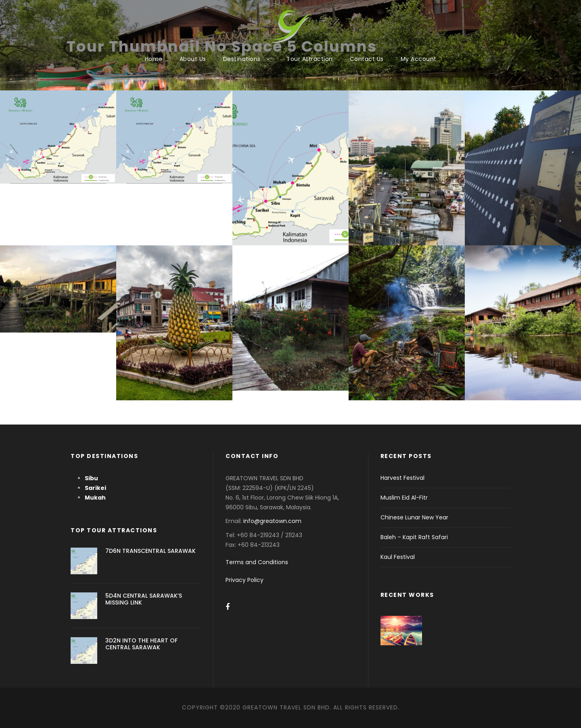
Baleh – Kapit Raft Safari (414, 537)
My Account (419, 59)
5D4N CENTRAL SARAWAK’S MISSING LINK (144, 599)
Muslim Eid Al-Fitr (404, 498)
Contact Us (367, 59)
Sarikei (95, 488)
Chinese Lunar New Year (414, 517)
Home (154, 59)
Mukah (95, 498)
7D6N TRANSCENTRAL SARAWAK (150, 551)
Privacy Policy (245, 580)
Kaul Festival (398, 557)
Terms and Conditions (257, 562)
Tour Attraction (310, 59)
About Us (193, 59)
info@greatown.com (273, 521)
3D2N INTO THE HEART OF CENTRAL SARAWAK (141, 644)
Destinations (242, 59)
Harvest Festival (402, 478)
